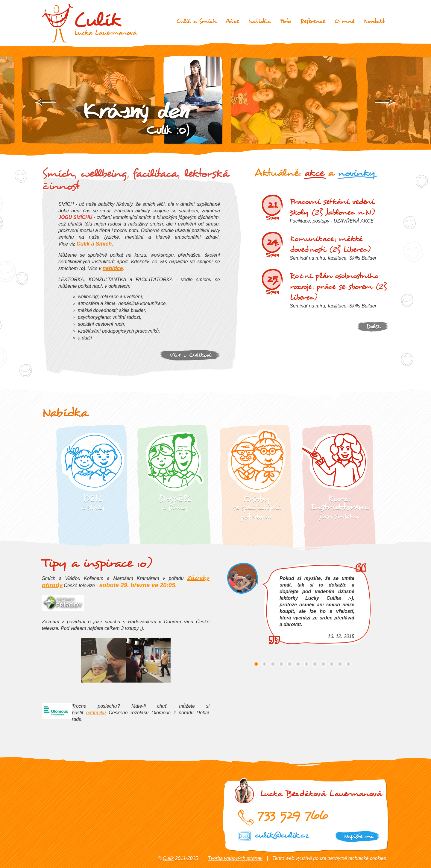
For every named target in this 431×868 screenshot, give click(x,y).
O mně (345, 21)
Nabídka (259, 21)
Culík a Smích (196, 21)
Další (373, 326)
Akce (232, 21)
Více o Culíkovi (190, 355)
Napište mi (358, 836)
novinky (356, 173)
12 (348, 664)
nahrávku (96, 712)
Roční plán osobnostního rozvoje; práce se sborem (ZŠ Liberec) (338, 287)
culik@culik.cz (282, 835)
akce (314, 173)
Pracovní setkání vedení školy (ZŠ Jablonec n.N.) (332, 207)
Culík (168, 858)
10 (332, 664)
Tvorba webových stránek (235, 858)
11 (340, 664)
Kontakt (374, 21)
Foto (286, 21)
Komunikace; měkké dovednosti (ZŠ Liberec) (330, 244)
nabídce (113, 268)
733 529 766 (293, 814)
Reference (313, 21)
